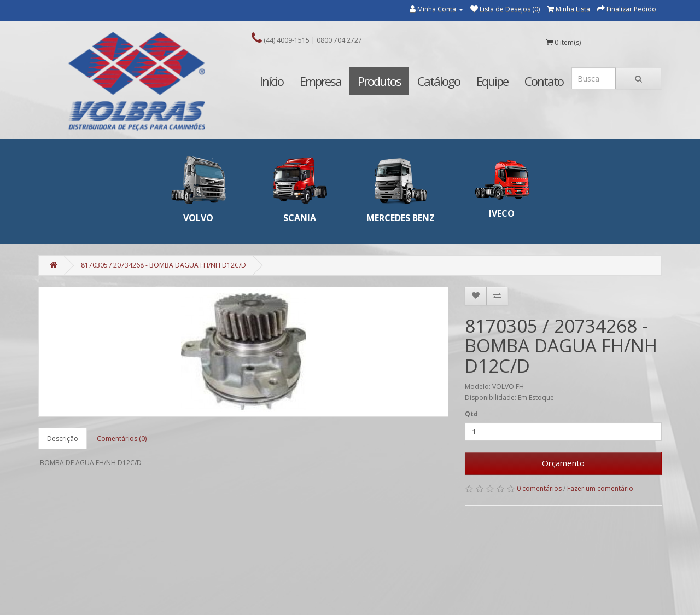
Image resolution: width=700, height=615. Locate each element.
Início (272, 81)
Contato (544, 81)
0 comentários (539, 488)
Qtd (471, 414)
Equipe (492, 81)
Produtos (379, 81)
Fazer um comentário (600, 488)
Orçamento (563, 463)
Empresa (320, 81)
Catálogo (439, 81)
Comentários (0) (122, 439)
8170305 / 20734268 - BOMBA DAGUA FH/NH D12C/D (164, 265)
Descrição (63, 439)
